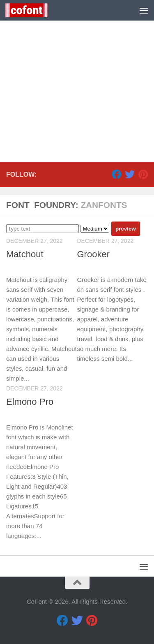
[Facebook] (117, 174)
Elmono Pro (30, 402)
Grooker (93, 254)
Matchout (25, 254)
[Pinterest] (143, 174)
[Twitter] (130, 174)
